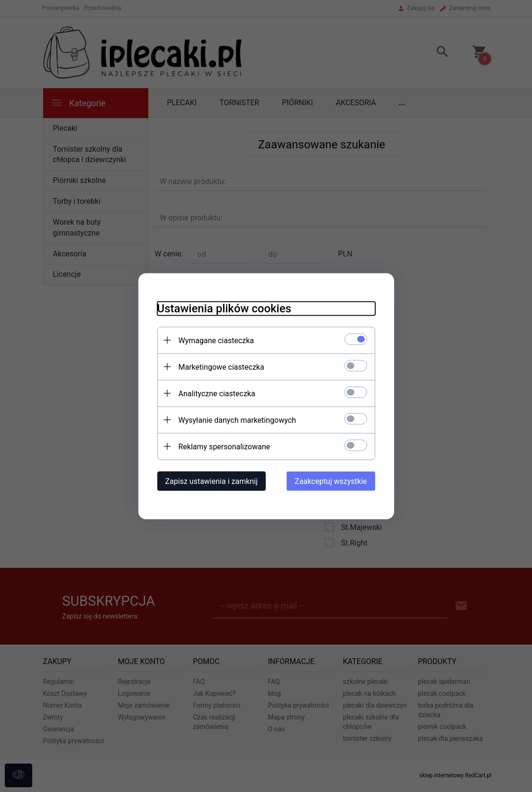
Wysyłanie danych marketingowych (237, 420)
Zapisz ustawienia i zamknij (212, 481)
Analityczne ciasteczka (217, 393)
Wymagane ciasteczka (216, 340)
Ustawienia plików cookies (224, 308)
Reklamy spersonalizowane (224, 446)
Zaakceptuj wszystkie (331, 481)
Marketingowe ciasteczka (221, 367)
